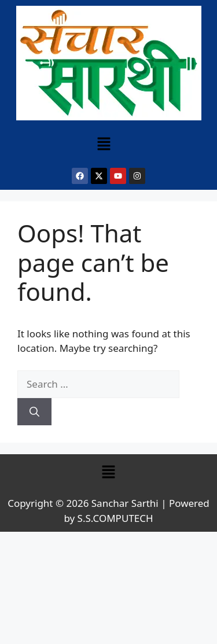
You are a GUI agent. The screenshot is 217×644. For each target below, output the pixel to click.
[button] (104, 144)
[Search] (34, 412)
